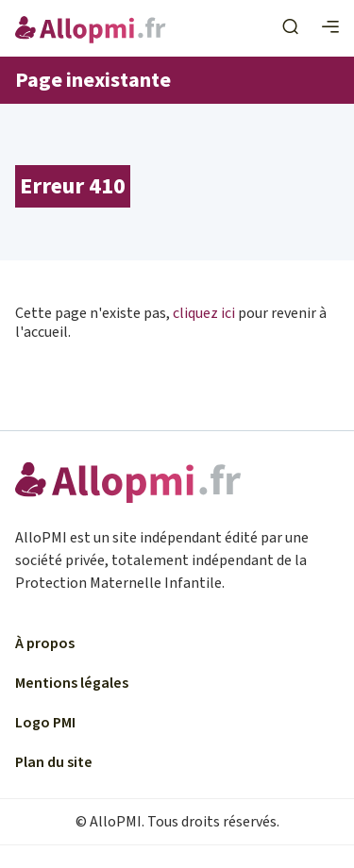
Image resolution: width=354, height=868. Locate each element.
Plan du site (54, 762)
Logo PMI (45, 723)
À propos (45, 643)
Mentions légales (72, 683)
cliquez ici (204, 313)
